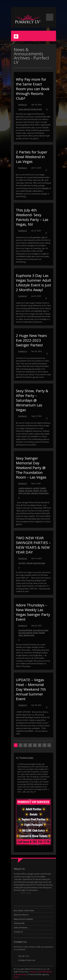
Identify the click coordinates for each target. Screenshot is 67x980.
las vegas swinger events (28, 633)
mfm (45, 491)
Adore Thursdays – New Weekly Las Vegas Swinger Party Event (33, 612)
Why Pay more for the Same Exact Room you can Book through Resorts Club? (33, 89)
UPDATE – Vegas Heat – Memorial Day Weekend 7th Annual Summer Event (31, 689)
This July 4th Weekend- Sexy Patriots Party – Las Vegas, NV (32, 217)
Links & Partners (21, 928)
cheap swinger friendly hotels (30, 109)
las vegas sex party (41, 630)
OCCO (16, 977)
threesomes (44, 493)
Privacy (33, 972)
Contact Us (18, 932)
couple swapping (25, 488)
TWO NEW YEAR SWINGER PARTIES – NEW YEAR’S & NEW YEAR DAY (33, 545)
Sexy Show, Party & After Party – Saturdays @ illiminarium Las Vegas (32, 400)
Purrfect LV (23, 105)
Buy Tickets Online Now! (24, 910)
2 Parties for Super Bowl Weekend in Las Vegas (32, 157)
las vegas (29, 491)
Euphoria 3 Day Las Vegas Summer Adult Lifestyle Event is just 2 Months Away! (33, 283)
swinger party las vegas (36, 563)
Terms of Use (21, 974)
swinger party (29, 635)
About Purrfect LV (21, 915)
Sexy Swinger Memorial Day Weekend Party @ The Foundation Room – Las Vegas (31, 468)
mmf (20, 493)
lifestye (36, 491)
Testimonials (19, 923)
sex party (27, 493)
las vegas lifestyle (25, 630)
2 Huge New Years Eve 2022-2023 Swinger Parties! (31, 340)
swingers (35, 493)
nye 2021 (22, 563)
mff (41, 491)
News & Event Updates (24, 919)
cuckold (36, 488)
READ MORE (26, 893)
